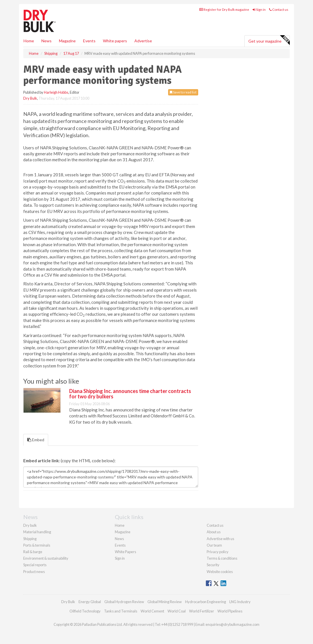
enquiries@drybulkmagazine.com (232, 624)
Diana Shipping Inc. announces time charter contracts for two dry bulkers (130, 394)
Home (29, 41)
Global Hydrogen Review (124, 602)
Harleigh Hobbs (56, 92)
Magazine (67, 41)
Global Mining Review (165, 602)
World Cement (152, 611)
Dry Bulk (30, 98)
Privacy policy (218, 552)
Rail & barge (33, 552)
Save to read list (183, 92)
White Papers (125, 552)
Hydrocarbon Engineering (206, 602)
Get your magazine (269, 40)
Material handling (37, 532)
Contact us (279, 10)
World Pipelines (230, 611)
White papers (115, 41)
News (119, 539)
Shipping (30, 539)
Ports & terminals (37, 545)
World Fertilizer (202, 611)
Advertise (143, 41)
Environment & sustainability (46, 558)
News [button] (46, 41)
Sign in (259, 10)
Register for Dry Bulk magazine (224, 10)
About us (214, 532)
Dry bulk (30, 525)
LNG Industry (240, 602)
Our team (214, 545)
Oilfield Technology (85, 611)
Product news (34, 572)
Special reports (35, 565)
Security (213, 565)
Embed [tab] (36, 440)
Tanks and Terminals (121, 611)
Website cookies (220, 572)
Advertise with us (220, 539)
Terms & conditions (222, 558)
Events (89, 41)
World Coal (177, 611)
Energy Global (90, 602)
